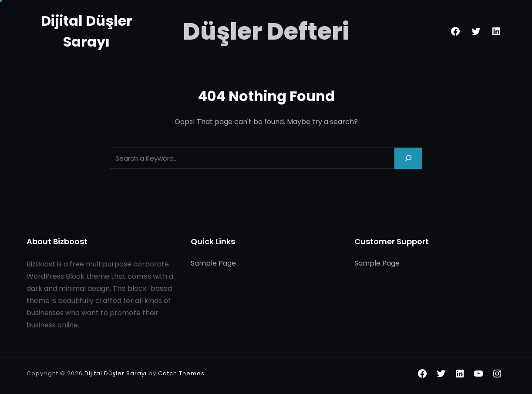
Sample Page (213, 263)
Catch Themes (181, 373)
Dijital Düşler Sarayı (116, 373)
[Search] (408, 158)
